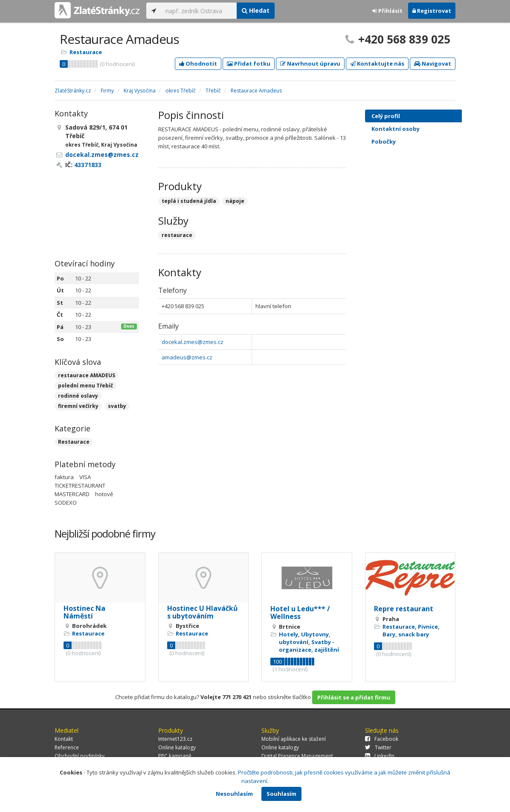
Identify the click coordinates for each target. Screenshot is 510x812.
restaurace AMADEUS (87, 375)
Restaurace (86, 52)
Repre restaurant (404, 609)
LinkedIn (380, 756)
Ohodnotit (198, 64)
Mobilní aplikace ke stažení (294, 739)
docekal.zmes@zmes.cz (193, 342)
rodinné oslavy (78, 396)
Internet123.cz (175, 739)
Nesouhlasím (234, 794)
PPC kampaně (175, 756)
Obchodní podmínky (80, 756)
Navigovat (433, 64)
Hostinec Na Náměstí (84, 612)
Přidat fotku (249, 64)
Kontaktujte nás (377, 64)
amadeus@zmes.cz (187, 357)
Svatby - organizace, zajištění (309, 646)
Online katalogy (177, 747)
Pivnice (428, 627)
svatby (117, 406)
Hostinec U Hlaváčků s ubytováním (203, 612)
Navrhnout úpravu (310, 64)
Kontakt (64, 739)
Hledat (256, 10)
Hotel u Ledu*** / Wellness (300, 613)
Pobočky (384, 142)
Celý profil (386, 116)
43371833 (88, 165)
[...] (199, 11)
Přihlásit (387, 11)
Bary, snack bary (406, 634)
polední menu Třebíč (85, 386)
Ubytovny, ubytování (305, 638)
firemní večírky (78, 406)
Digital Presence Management (297, 756)
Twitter (378, 747)
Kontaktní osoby (421, 129)
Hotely (288, 634)
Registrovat (432, 11)
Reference (67, 747)
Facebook (382, 739)
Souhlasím (281, 794)
